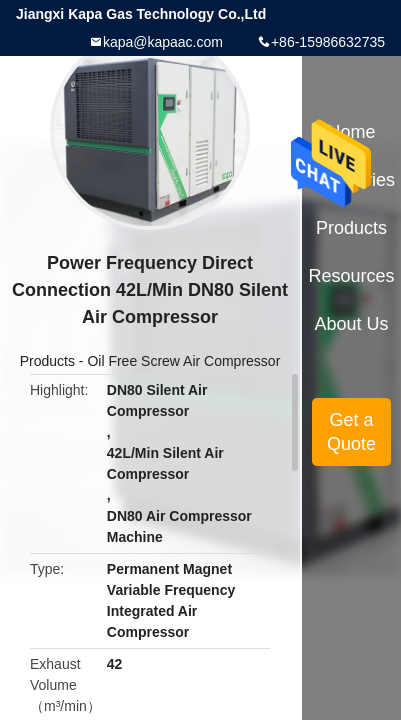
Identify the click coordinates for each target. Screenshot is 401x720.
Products (47, 361)
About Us (352, 324)
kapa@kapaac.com (163, 42)
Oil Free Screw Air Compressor (183, 361)
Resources (352, 276)
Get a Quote (351, 432)
